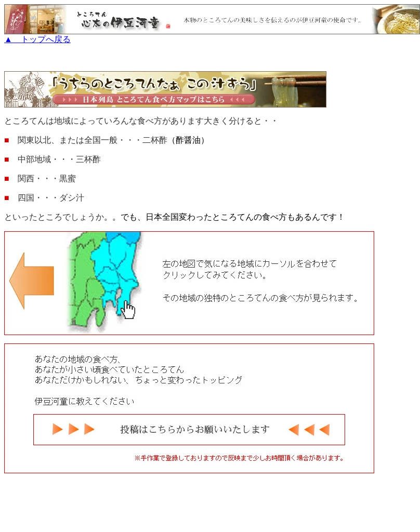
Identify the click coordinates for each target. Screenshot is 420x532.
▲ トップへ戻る (212, 35)
